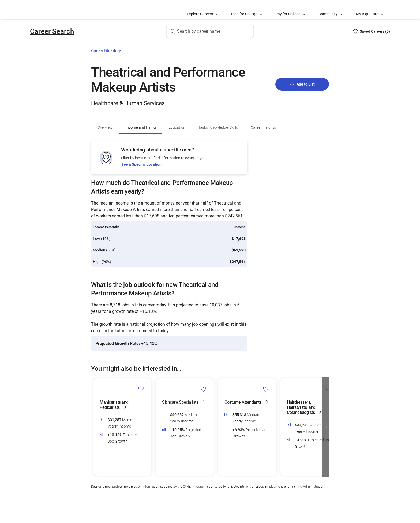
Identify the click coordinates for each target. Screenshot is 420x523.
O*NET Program (194, 487)
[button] (326, 427)
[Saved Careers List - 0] (372, 31)
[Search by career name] (210, 31)
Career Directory (106, 51)
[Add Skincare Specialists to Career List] (203, 389)
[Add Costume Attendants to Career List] (266, 389)
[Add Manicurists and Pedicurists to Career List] (141, 389)
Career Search (52, 31)
